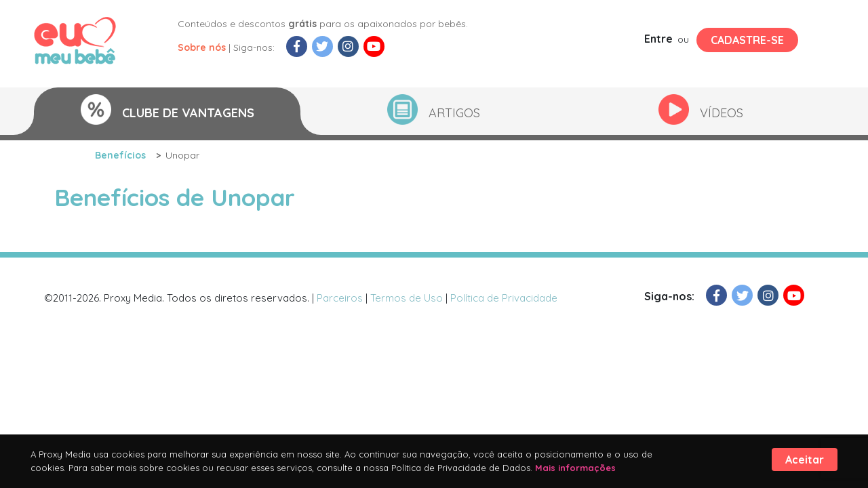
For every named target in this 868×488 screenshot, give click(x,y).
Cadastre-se (747, 40)
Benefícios (120, 155)
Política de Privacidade (504, 298)
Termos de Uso (407, 298)
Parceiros (340, 298)
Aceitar (805, 460)
